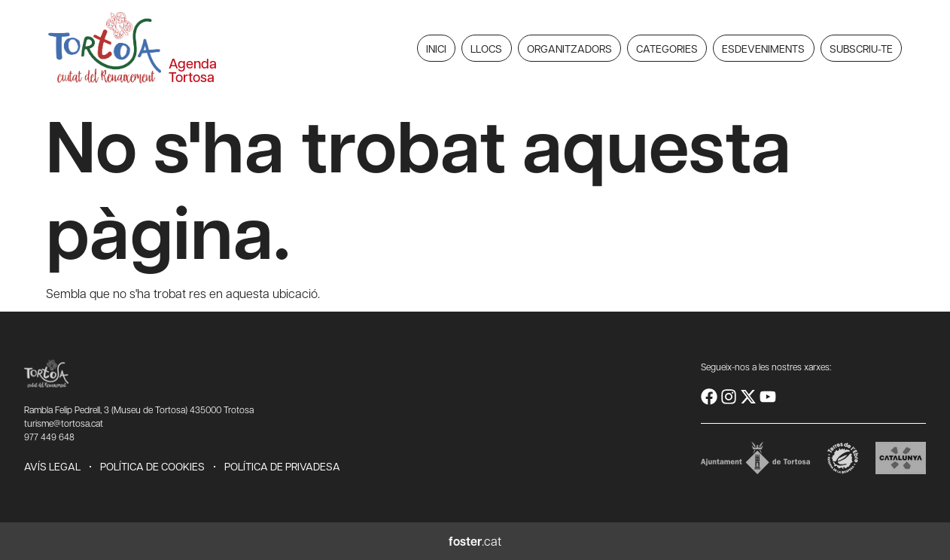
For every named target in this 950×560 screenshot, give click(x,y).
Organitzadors (569, 48)
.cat (475, 541)
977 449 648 (49, 437)
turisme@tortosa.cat (64, 423)
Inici (436, 48)
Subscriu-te (861, 48)
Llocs (486, 48)
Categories (667, 48)
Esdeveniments (763, 48)
